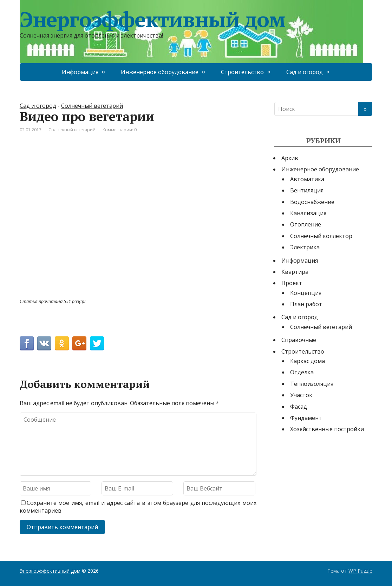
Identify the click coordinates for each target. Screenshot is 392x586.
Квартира (295, 272)
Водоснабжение (312, 202)
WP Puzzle (360, 571)
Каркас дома (308, 361)
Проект (292, 283)
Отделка (302, 372)
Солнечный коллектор (321, 236)
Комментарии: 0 (120, 130)
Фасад (299, 407)
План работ (306, 304)
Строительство (242, 72)
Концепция (306, 293)
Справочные (299, 340)
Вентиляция (307, 190)
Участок (301, 395)
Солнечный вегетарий (92, 106)
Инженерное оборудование (160, 72)
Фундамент (306, 418)
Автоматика (307, 179)
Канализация (308, 213)
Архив (290, 158)
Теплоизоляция (312, 384)
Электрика (305, 247)
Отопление (306, 224)
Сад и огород (305, 72)
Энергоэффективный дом (152, 19)
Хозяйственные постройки (327, 429)
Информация (80, 72)
